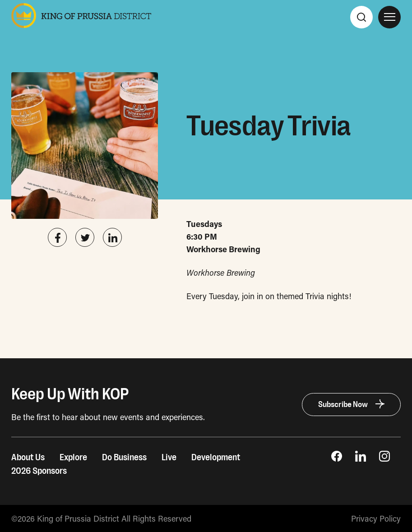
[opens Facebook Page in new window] (337, 458)
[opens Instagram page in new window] (384, 458)
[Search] (361, 17)
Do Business (124, 458)
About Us (28, 458)
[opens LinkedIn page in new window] (361, 458)
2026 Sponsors (39, 471)
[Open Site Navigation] (389, 17)
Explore (73, 458)
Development (216, 458)
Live (169, 458)
